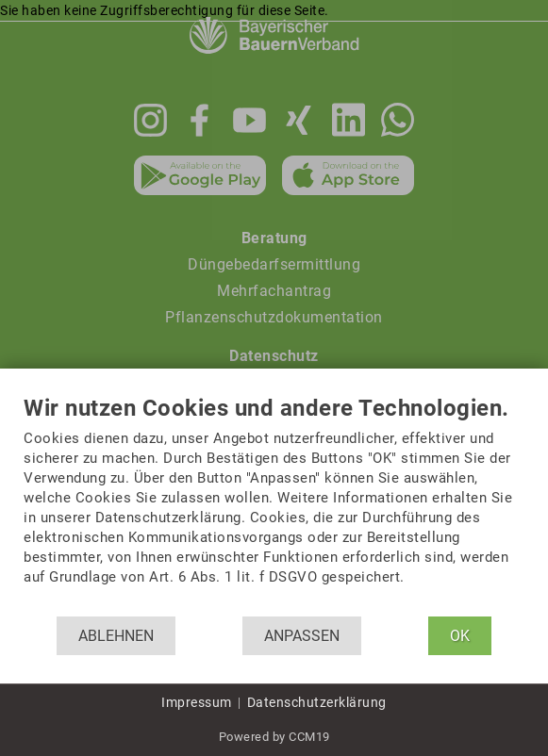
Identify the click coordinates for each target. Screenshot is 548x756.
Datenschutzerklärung (317, 702)
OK (460, 636)
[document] (274, 506)
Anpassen (302, 636)
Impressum (197, 702)
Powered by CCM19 (274, 737)
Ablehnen (116, 636)
